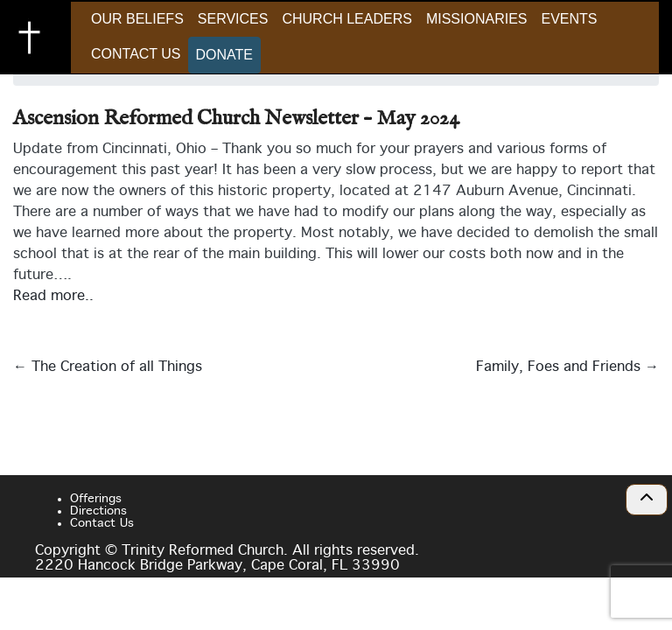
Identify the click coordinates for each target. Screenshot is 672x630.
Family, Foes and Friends (567, 367)
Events (569, 19)
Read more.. (53, 296)
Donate (224, 55)
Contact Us (136, 54)
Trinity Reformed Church (35, 38)
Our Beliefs (137, 19)
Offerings (96, 499)
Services (233, 19)
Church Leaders (346, 19)
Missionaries (477, 19)
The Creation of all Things (108, 367)
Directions (98, 511)
